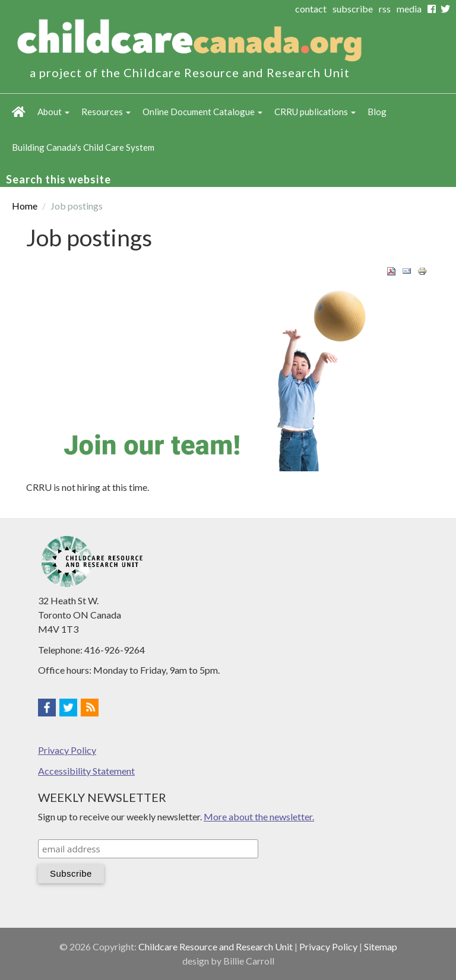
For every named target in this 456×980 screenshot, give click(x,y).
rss (385, 9)
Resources (106, 112)
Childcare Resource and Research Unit (216, 946)
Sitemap (381, 946)
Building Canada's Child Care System (83, 147)
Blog (377, 112)
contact (311, 9)
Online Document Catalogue (202, 112)
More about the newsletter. (259, 816)
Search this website (58, 179)
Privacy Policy (67, 750)
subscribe (353, 9)
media (409, 9)
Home (19, 112)
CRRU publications (315, 112)
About (53, 112)
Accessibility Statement (86, 771)
